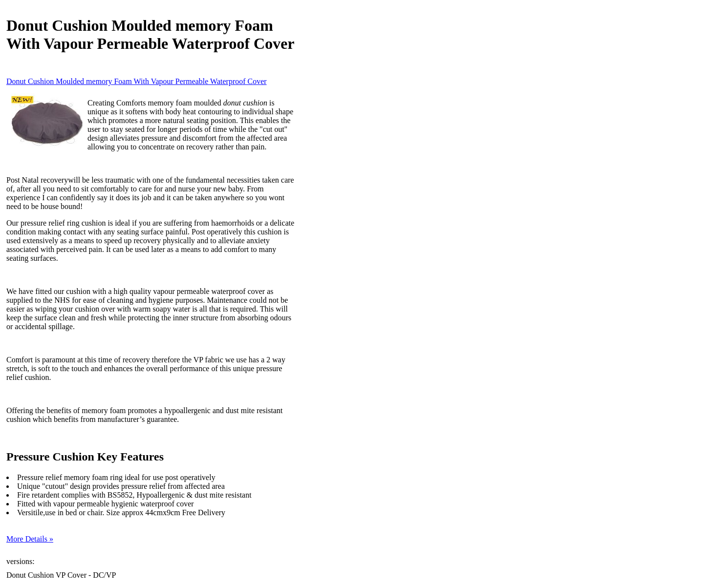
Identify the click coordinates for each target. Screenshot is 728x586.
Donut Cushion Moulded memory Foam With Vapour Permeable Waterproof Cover (137, 81)
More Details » (30, 539)
